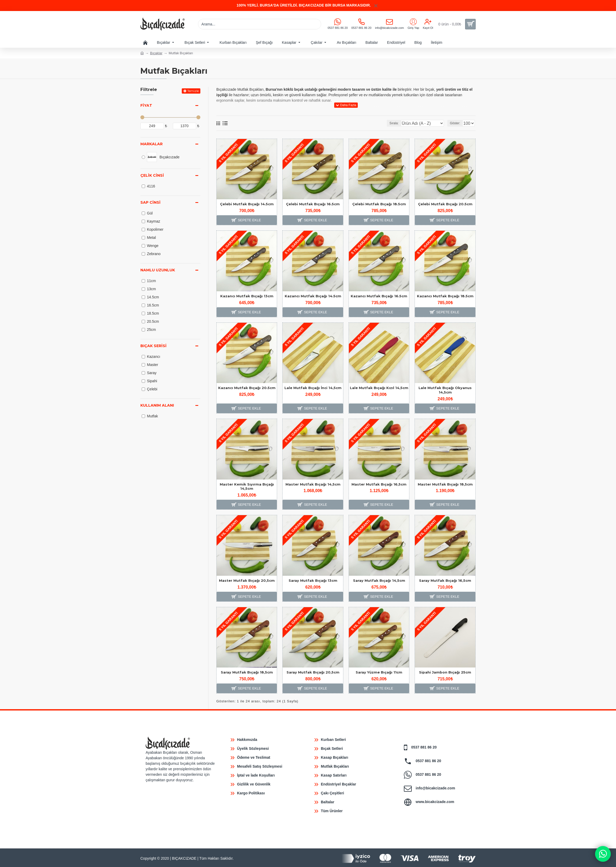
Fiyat (146, 105)
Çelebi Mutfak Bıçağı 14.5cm (247, 204)
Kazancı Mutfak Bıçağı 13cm (247, 296)
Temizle (193, 91)
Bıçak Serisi (153, 346)
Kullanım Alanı (157, 405)
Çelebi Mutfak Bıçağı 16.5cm (313, 204)
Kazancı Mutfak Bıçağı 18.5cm (445, 296)
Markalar (152, 144)
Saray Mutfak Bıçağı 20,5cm (313, 672)
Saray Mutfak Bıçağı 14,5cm (379, 580)
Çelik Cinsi (152, 175)
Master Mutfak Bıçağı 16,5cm (379, 484)
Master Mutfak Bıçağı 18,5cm (445, 484)
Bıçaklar (156, 53)
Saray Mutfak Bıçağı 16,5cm (445, 580)
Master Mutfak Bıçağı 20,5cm (247, 580)
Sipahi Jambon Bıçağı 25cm (445, 672)
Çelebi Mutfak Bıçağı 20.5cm (445, 204)
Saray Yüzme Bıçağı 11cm (379, 672)
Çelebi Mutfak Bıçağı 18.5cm (379, 204)
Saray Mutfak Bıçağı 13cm (313, 580)
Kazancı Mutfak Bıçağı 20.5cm (247, 388)
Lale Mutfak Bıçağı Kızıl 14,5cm (379, 388)
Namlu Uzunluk (158, 270)
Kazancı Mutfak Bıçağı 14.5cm (313, 296)
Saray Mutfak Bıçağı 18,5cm (247, 672)
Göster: (457, 123)
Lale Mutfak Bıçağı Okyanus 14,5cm (445, 390)
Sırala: (405, 123)
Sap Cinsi (150, 202)
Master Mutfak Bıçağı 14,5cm (313, 484)
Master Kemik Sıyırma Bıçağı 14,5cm (247, 486)
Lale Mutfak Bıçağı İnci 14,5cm (313, 388)
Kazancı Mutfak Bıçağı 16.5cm (379, 296)
